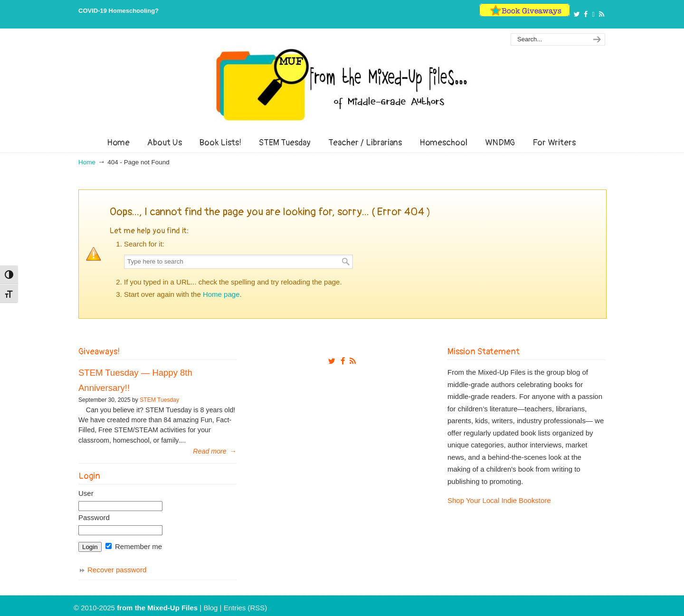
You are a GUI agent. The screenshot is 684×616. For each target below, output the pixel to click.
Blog (210, 608)
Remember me (134, 546)
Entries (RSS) (246, 608)
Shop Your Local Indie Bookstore (499, 500)
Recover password (117, 570)
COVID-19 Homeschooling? (119, 11)
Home (87, 162)
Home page (221, 294)
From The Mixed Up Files (342, 85)
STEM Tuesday (159, 400)
